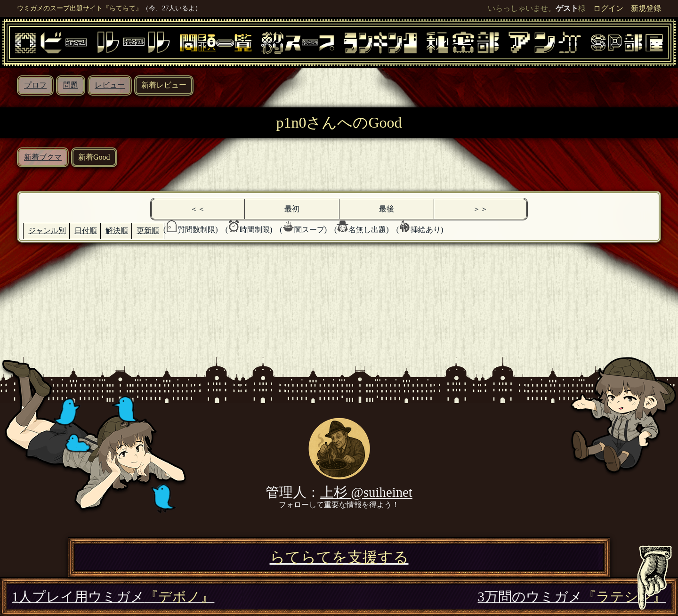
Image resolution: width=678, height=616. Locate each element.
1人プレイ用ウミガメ (113, 597)
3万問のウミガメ (572, 597)
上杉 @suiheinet (366, 492)
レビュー (110, 85)
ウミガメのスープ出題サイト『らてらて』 (80, 8)
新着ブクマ (43, 157)
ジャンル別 (47, 231)
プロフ (35, 85)
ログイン (608, 8)
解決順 (117, 231)
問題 (71, 85)
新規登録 (646, 8)
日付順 (86, 231)
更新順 (148, 231)
